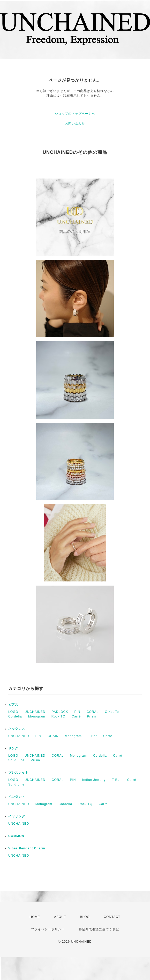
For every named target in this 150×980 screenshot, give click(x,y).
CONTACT (112, 917)
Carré (76, 716)
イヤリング (17, 816)
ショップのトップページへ (75, 114)
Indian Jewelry (94, 780)
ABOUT (60, 917)
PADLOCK (60, 712)
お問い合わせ (75, 123)
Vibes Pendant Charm (27, 848)
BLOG (85, 917)
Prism (92, 716)
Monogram (37, 716)
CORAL (93, 712)
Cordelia (15, 716)
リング (13, 748)
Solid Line (16, 760)
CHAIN (53, 736)
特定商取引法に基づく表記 (99, 929)
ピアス (13, 705)
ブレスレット (18, 773)
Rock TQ (58, 716)
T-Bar (92, 736)
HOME (35, 917)
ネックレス (17, 729)
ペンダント (17, 797)
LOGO (13, 712)
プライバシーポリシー (48, 929)
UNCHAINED (35, 712)
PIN (77, 712)
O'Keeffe (112, 712)
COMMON (16, 836)
